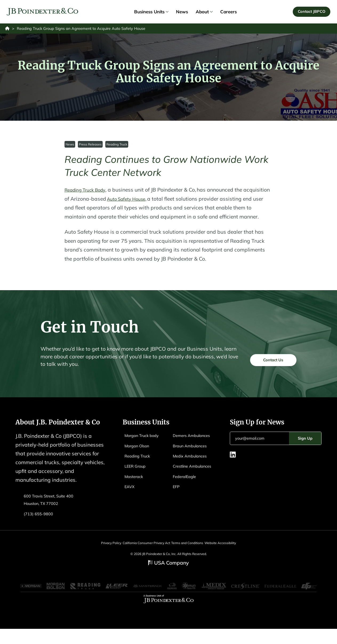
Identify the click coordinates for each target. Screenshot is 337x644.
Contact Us (270, 370)
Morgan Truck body (144, 447)
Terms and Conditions (190, 554)
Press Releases (91, 146)
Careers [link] (228, 13)
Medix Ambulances (192, 475)
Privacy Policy (102, 554)
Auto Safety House (157, 201)
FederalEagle (186, 503)
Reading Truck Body (89, 192)
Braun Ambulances (192, 465)
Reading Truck (118, 146)
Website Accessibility (230, 554)
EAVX (130, 498)
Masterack (135, 488)
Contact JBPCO (310, 13)
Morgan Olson (139, 457)
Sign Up (305, 450)
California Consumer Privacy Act (143, 554)
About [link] (204, 13)
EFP (177, 513)
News (70, 146)
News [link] (182, 13)
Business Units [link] (151, 13)
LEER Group (137, 477)
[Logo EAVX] (43, 13)
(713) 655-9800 (40, 525)
